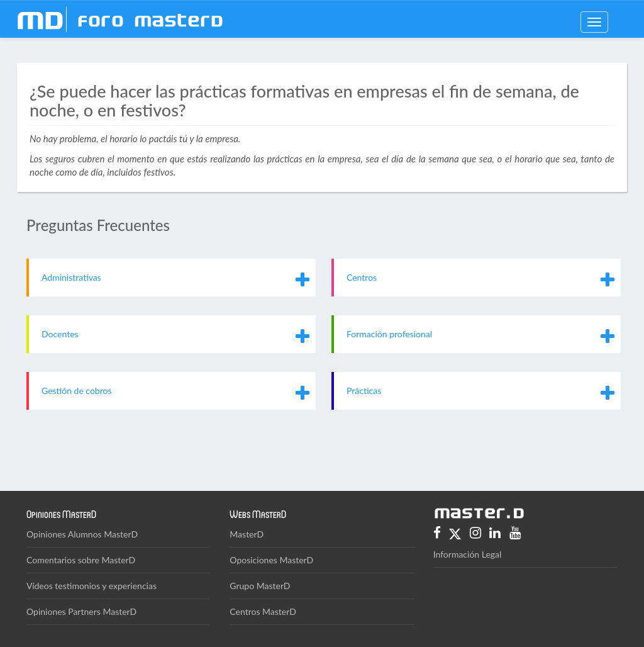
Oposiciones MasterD (271, 560)
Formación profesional (389, 334)
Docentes (60, 334)
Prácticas (364, 391)
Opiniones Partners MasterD (81, 611)
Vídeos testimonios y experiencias (92, 586)
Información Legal (468, 554)
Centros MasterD (263, 611)
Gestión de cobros (77, 391)
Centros (362, 277)
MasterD (247, 534)
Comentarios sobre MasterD (81, 560)
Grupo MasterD (260, 586)
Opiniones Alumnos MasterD (82, 534)
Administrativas (71, 277)
